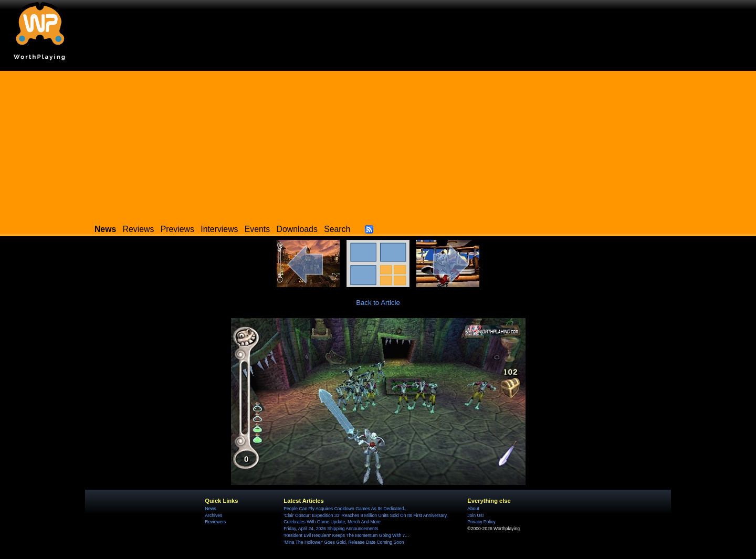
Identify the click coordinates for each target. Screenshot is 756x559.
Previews (177, 229)
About (473, 509)
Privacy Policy (481, 522)
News (210, 509)
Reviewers (215, 522)
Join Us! (475, 515)
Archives (213, 515)
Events (257, 229)
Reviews (139, 229)
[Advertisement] (378, 144)
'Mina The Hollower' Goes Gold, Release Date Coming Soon (344, 542)
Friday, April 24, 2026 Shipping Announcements (331, 529)
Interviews (219, 229)
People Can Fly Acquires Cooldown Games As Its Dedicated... (345, 509)
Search (337, 229)
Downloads (297, 229)
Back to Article (378, 303)
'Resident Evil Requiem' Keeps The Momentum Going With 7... (346, 535)
